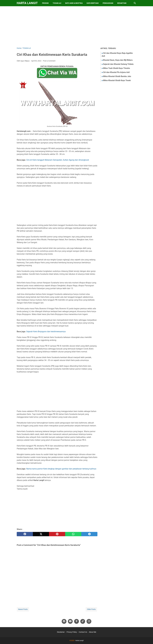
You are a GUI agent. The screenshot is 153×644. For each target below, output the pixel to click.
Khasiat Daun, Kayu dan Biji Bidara (118, 60)
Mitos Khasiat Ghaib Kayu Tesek (117, 80)
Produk (45, 3)
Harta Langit (27, 3)
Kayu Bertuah (93, 3)
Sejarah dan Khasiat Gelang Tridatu (118, 64)
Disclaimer (61, 632)
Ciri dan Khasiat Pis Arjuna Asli (116, 72)
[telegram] (89, 534)
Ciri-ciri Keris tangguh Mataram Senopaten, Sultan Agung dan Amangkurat (58, 160)
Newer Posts (23, 609)
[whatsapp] (73, 534)
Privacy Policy (72, 632)
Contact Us (83, 632)
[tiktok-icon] (83, 621)
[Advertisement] (76, 27)
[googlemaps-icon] (76, 621)
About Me (93, 632)
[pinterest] (57, 534)
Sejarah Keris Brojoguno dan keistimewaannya (46, 332)
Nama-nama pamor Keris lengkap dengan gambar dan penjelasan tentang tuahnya (61, 469)
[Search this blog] (135, 3)
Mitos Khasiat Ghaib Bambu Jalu (117, 76)
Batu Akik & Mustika (74, 3)
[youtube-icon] (70, 621)
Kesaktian (122, 3)
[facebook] (25, 534)
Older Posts (91, 609)
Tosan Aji (57, 3)
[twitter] (41, 534)
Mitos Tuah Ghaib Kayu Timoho (116, 68)
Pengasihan (108, 3)
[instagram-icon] (89, 621)
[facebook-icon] (64, 621)
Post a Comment (49, 61)
